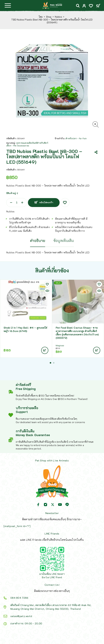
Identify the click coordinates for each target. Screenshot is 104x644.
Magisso (60, 345)
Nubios (58, 17)
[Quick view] (47, 291)
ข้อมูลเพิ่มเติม (64, 241)
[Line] (67, 505)
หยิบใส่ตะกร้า (46, 202)
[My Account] (84, 6)
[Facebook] (38, 505)
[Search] (78, 6)
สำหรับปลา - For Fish (76, 138)
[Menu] (8, 5)
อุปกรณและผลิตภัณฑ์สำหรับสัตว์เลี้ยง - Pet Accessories (27, 144)
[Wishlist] (91, 6)
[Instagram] (45, 505)
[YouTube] (60, 505)
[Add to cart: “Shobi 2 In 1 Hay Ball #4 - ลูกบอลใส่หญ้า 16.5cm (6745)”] (45, 350)
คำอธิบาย (38, 241)
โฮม (41, 17)
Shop (49, 17)
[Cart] (98, 6)
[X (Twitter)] (53, 505)
